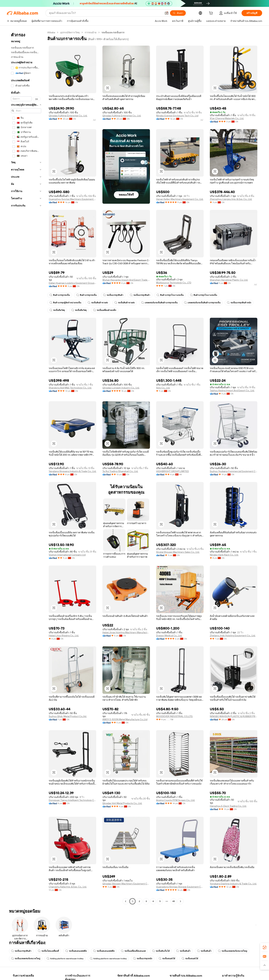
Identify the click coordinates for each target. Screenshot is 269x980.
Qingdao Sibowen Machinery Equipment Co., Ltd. (126, 884)
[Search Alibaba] (105, 13)
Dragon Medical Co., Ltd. (169, 635)
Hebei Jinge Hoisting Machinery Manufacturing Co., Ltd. (126, 632)
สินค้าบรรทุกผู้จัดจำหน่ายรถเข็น (65, 303)
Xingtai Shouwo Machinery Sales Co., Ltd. (178, 552)
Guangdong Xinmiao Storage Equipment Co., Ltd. (180, 887)
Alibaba (51, 32)
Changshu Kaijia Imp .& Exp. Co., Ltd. (68, 887)
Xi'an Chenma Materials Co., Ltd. (227, 118)
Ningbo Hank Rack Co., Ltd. (224, 555)
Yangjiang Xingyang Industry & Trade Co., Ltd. (72, 471)
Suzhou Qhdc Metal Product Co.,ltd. (68, 716)
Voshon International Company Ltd (67, 555)
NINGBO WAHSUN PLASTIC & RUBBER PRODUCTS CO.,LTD (234, 716)
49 (174, 901)
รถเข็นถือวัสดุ (57, 310)
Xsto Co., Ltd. (163, 388)
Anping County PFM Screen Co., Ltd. (176, 800)
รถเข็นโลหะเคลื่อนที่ (48, 951)
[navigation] (26, 467)
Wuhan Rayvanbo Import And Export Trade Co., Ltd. (126, 280)
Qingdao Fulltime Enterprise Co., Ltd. (68, 116)
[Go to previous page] (126, 901)
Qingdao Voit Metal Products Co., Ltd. (122, 803)
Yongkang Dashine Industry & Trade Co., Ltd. (233, 884)
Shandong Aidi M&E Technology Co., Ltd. (70, 388)
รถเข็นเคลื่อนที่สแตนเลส (133, 951)
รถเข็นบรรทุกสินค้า (113, 295)
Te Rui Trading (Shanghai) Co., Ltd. (120, 471)
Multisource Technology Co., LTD (174, 283)
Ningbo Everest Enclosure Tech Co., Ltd (177, 116)
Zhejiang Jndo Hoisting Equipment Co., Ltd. (233, 635)
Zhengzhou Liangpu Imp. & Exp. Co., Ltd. (231, 199)
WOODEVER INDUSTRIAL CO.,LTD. (174, 716)
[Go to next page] (180, 901)
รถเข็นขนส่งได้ (167, 959)
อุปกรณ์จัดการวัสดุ (70, 32)
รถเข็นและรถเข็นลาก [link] (113, 32)
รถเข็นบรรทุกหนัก (143, 959)
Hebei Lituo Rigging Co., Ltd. (64, 635)
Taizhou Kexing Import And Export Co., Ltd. (232, 390)
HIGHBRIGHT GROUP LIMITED (172, 471)
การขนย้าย (91, 32)
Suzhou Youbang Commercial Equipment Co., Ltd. (234, 471)
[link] (265, 947)
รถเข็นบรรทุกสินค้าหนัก (239, 303)
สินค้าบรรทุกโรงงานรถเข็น (170, 295)
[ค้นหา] (178, 13)
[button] (167, 13)
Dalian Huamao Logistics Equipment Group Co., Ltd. (72, 283)
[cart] (212, 14)
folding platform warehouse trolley (65, 959)
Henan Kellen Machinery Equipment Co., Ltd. (180, 199)
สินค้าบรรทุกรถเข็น (60, 295)
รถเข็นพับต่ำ (183, 951)
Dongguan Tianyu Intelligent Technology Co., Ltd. (72, 800)
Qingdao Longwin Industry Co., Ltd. (121, 388)
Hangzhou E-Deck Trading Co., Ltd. (228, 806)
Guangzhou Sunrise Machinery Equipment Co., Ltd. (72, 199)
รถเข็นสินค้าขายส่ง (98, 303)
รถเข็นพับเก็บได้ (161, 951)
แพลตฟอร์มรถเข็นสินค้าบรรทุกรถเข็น (159, 303)
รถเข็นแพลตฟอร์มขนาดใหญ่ (233, 951)
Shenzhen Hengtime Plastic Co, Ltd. (229, 280)
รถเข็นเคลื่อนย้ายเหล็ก (105, 310)
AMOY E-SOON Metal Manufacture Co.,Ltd (125, 719)
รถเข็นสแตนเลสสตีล (76, 951)
